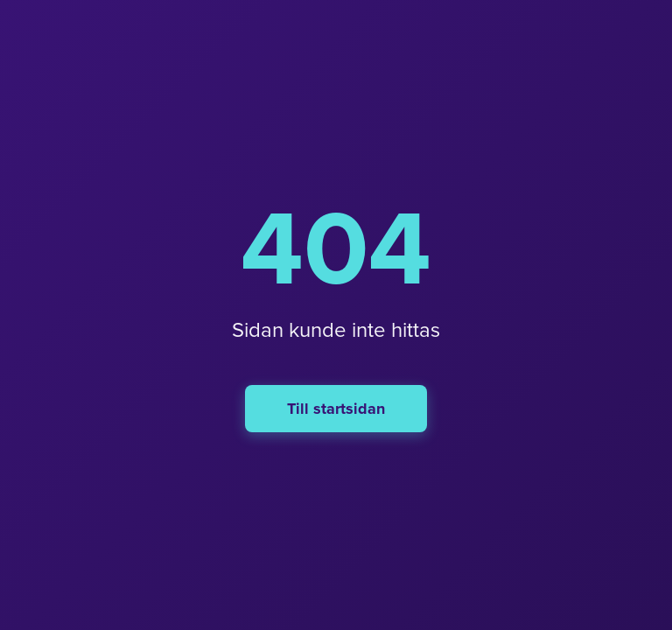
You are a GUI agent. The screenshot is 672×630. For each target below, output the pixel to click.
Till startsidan (336, 409)
